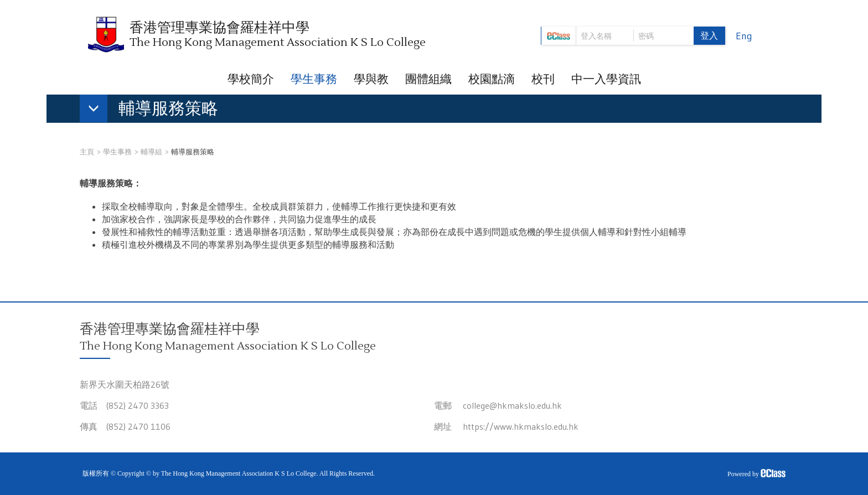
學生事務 (314, 79)
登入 (709, 35)
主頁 (87, 152)
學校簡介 (251, 79)
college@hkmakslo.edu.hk (512, 405)
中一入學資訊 (606, 79)
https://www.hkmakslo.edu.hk (521, 426)
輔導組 (151, 152)
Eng (744, 36)
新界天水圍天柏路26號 (125, 384)
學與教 (371, 79)
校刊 (543, 79)
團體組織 (428, 79)
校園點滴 (492, 79)
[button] (154, 111)
